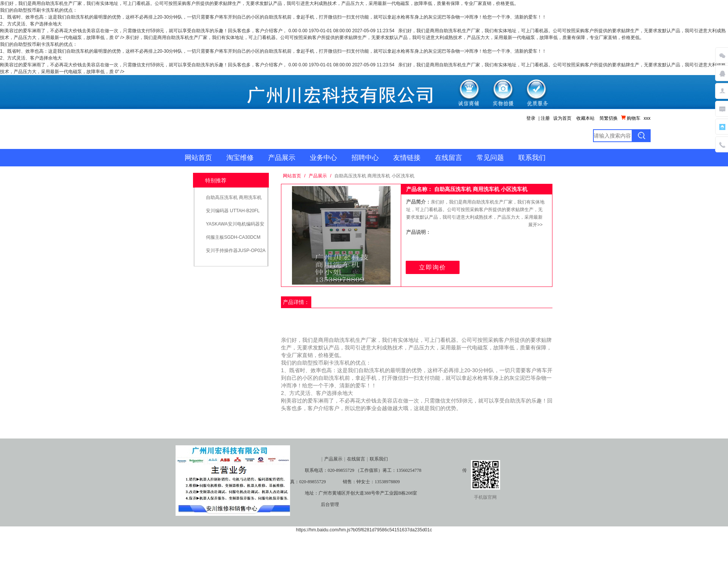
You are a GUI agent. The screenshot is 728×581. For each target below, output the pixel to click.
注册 (545, 118)
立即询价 (433, 267)
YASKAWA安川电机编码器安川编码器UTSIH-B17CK (235, 227)
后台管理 (330, 504)
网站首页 (198, 158)
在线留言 (449, 158)
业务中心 (323, 158)
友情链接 (407, 158)
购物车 (631, 118)
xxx (647, 118)
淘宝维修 (240, 158)
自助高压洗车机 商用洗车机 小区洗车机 (234, 200)
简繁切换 (609, 118)
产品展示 (282, 158)
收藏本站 (585, 118)
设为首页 (562, 118)
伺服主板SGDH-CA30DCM (233, 237)
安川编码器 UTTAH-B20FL (233, 211)
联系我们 (532, 158)
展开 (533, 225)
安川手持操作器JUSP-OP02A (236, 251)
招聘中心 (365, 158)
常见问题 (490, 158)
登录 (531, 118)
